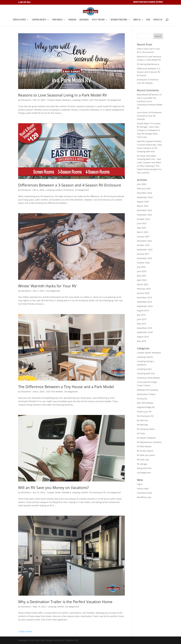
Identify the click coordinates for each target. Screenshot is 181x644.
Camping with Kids (146, 373)
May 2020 (141, 276)
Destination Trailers (146, 394)
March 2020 (143, 284)
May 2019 (141, 324)
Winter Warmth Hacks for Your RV (47, 286)
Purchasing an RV (98, 492)
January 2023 (143, 236)
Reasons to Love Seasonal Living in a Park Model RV (63, 95)
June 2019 (142, 319)
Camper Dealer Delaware (59, 100)
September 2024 (145, 197)
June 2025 (142, 184)
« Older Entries (25, 631)
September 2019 (145, 306)
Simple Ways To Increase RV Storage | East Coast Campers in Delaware (149, 127)
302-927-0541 (25, 2)
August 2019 (143, 310)
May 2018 (141, 341)
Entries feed (143, 489)
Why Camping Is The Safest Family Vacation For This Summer (149, 169)
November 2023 (144, 215)
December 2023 (144, 210)
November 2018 (144, 328)
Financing (72, 20)
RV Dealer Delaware (146, 438)
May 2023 (141, 228)
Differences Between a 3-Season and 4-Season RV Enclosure (70, 185)
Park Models (57, 20)
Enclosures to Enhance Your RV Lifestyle (149, 116)
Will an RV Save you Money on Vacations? (53, 488)
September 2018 (145, 332)
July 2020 (141, 267)
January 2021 (143, 254)
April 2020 (142, 280)
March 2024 (143, 206)
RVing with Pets (144, 468)
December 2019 (144, 297)
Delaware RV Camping (147, 390)
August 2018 (143, 337)
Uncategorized (114, 100)
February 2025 (144, 189)
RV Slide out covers (146, 455)
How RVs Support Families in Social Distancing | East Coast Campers (149, 145)
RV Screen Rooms (145, 451)
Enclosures (84, 20)
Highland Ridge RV (146, 407)
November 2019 (144, 302)
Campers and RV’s (39, 20)
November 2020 (144, 258)
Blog (148, 20)
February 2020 (144, 289)
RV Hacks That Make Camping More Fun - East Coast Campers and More (149, 159)
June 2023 (142, 223)
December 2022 (144, 241)
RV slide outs (143, 460)
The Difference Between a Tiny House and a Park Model (66, 387)
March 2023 (143, 232)
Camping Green (144, 369)
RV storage (142, 464)
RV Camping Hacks (146, 429)
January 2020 (143, 293)
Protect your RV (144, 412)
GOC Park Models (98, 100)
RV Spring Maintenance (148, 64)
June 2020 (142, 271)
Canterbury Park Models (148, 378)
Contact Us (158, 20)
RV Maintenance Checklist (149, 442)
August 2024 (143, 202)
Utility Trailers (98, 20)
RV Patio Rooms (144, 446)
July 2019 (141, 315)
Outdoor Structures (119, 20)
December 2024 (144, 193)
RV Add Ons (143, 420)
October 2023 (143, 219)
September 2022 (145, 249)
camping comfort (80, 100)
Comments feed (144, 493)
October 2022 (143, 245)
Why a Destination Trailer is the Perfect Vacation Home (65, 602)
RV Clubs (141, 433)
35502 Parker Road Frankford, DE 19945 (148, 2)
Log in (140, 484)
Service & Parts (19, 20)
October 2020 (143, 263)
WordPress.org (144, 497)
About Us (137, 20)
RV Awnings (142, 425)
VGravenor (26, 100)
